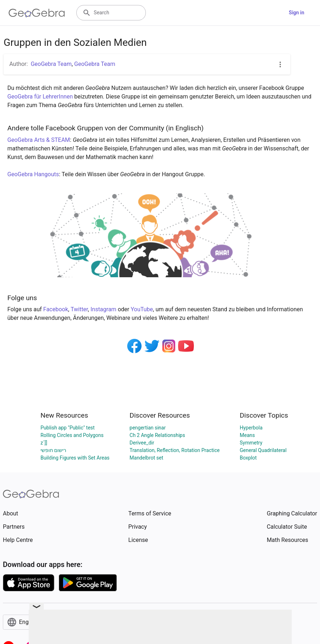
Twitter (79, 309)
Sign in (297, 13)
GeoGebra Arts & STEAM (39, 140)
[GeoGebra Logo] (37, 13)
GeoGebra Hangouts (33, 174)
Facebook (56, 309)
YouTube (142, 309)
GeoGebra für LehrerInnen (40, 97)
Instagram (103, 309)
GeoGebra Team (51, 64)
